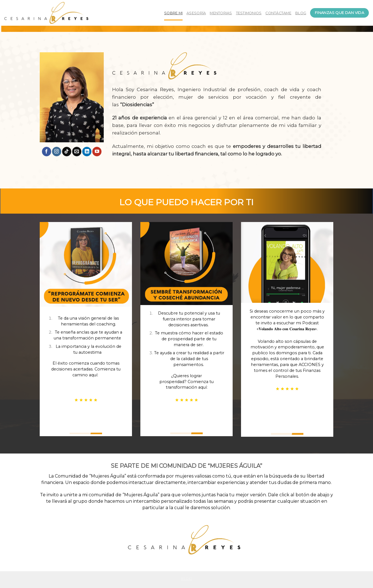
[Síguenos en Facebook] (47, 152)
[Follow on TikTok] (67, 152)
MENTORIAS (221, 13)
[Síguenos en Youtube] (97, 152)
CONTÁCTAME (278, 13)
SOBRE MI (173, 13)
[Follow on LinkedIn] (87, 152)
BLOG (301, 13)
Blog (186, 579)
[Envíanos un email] (77, 152)
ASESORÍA (196, 13)
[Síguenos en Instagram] (57, 152)
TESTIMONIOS (249, 13)
